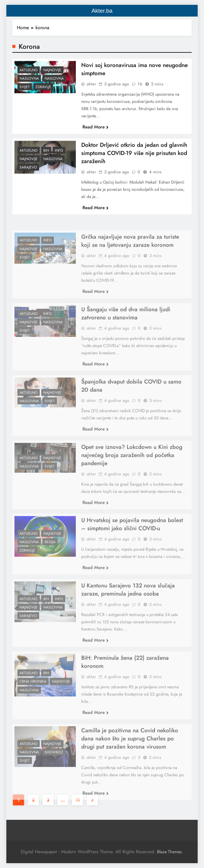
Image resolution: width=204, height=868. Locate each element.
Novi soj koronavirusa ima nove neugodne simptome (134, 73)
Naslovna (29, 82)
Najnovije (52, 74)
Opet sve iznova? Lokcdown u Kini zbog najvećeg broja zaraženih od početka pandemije (132, 468)
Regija (50, 555)
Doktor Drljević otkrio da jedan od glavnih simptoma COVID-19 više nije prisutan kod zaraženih (134, 157)
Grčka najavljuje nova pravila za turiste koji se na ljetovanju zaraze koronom (130, 254)
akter (91, 88)
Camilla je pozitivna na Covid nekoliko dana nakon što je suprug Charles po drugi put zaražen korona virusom (130, 752)
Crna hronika (33, 695)
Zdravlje (43, 91)
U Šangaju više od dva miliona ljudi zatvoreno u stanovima (126, 326)
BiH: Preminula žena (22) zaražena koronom (125, 675)
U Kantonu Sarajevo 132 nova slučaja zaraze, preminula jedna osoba (128, 603)
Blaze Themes (169, 852)
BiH (46, 154)
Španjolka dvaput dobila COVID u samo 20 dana (131, 399)
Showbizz (54, 765)
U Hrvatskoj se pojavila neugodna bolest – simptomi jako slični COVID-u (132, 537)
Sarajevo (28, 171)
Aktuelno (29, 74)
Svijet (25, 91)
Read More (96, 131)
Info (59, 154)
